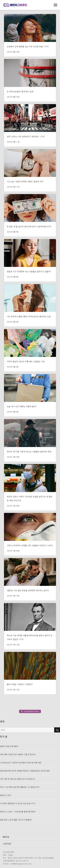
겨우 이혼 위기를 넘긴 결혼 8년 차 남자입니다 (17, 779)
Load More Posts (31, 711)
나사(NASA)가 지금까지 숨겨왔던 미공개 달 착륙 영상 (21, 763)
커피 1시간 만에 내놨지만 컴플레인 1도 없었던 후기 (20, 787)
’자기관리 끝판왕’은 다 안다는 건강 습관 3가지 (18, 804)
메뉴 (55, 5)
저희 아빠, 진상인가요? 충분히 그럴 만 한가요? (18, 755)
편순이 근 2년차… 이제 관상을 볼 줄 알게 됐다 (18, 812)
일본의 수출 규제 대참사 (9, 746)
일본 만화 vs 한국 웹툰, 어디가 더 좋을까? (16, 820)
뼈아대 (6, 837)
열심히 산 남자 (6, 795)
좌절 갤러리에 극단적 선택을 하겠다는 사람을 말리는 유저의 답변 (25, 771)
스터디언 (7, 844)
